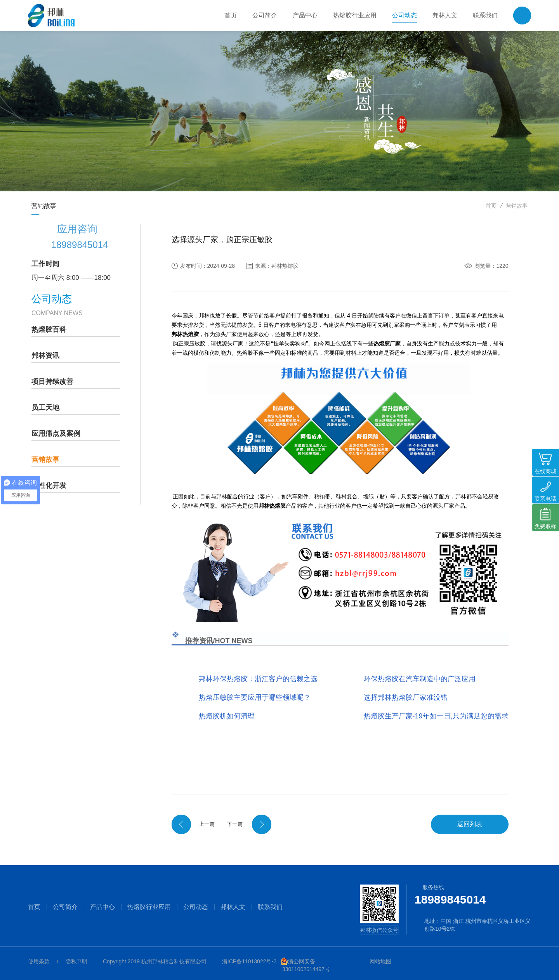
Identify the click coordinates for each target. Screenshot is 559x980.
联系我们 (270, 907)
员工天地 (45, 408)
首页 (491, 206)
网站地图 (380, 961)
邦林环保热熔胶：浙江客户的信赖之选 (258, 679)
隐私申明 (76, 961)
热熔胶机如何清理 (227, 716)
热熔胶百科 (49, 330)
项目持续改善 (52, 382)
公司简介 (65, 907)
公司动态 (196, 907)
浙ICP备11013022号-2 (249, 961)
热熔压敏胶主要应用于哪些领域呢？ (255, 697)
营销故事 (517, 206)
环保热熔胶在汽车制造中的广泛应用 (420, 679)
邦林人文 (233, 907)
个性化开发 (49, 486)
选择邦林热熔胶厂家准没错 (406, 697)
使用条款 (39, 961)
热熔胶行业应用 (149, 907)
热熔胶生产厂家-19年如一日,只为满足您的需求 (436, 716)
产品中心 (102, 907)
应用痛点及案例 (56, 434)
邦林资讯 (45, 356)
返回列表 (470, 824)
